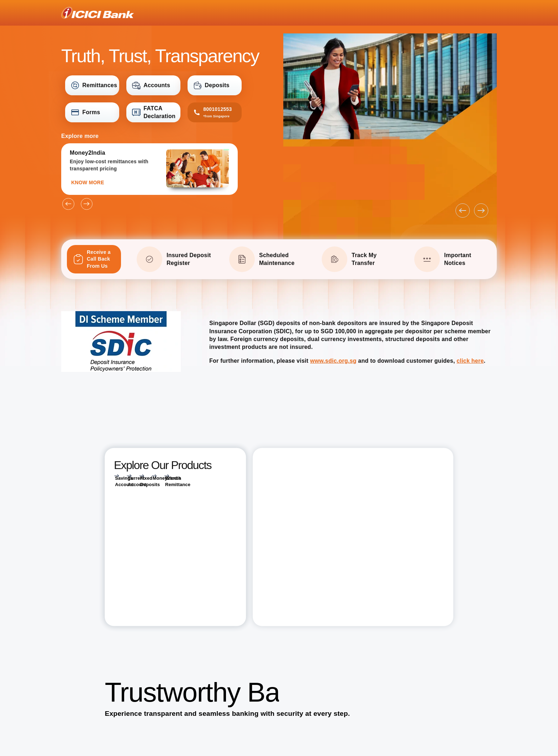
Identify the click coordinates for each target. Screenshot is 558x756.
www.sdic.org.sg (333, 361)
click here (470, 361)
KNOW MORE (88, 182)
